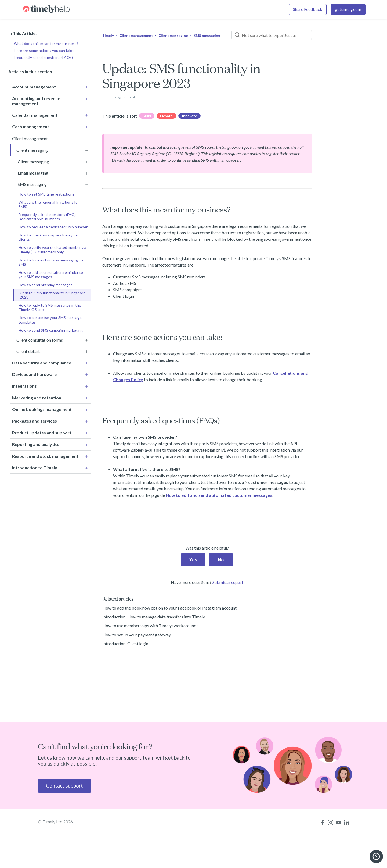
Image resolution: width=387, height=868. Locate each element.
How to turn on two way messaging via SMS (51, 261)
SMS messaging (207, 36)
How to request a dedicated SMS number (53, 226)
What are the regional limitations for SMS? (49, 203)
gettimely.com (348, 9)
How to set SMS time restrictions (46, 193)
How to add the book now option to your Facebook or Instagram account (169, 608)
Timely (108, 36)
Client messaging (173, 36)
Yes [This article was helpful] (193, 560)
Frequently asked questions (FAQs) (43, 57)
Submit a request (228, 582)
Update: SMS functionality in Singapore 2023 (53, 294)
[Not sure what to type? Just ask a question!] (272, 35)
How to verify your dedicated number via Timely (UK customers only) (52, 249)
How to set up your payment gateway (137, 635)
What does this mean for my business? (46, 43)
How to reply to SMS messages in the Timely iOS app (50, 306)
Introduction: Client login (125, 644)
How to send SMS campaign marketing (51, 329)
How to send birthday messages (46, 284)
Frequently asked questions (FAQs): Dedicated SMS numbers (49, 216)
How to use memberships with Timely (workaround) (150, 626)
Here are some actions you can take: (44, 50)
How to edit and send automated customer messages (219, 495)
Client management (136, 36)
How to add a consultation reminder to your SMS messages (51, 273)
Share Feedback (308, 9)
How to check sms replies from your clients (48, 236)
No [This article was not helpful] (221, 560)
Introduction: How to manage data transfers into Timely (154, 617)
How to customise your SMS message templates (50, 319)
